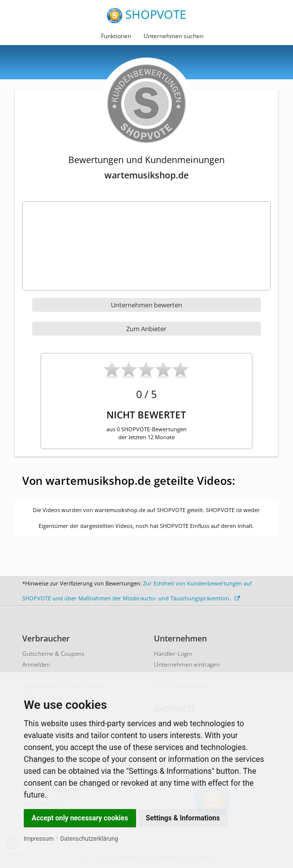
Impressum (39, 839)
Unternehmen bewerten (146, 305)
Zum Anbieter (146, 329)
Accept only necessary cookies (80, 818)
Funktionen (116, 36)
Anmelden (36, 665)
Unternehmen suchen (173, 36)
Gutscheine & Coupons (53, 654)
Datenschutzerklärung (89, 839)
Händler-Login (173, 654)
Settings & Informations (183, 818)
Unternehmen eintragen (187, 665)
